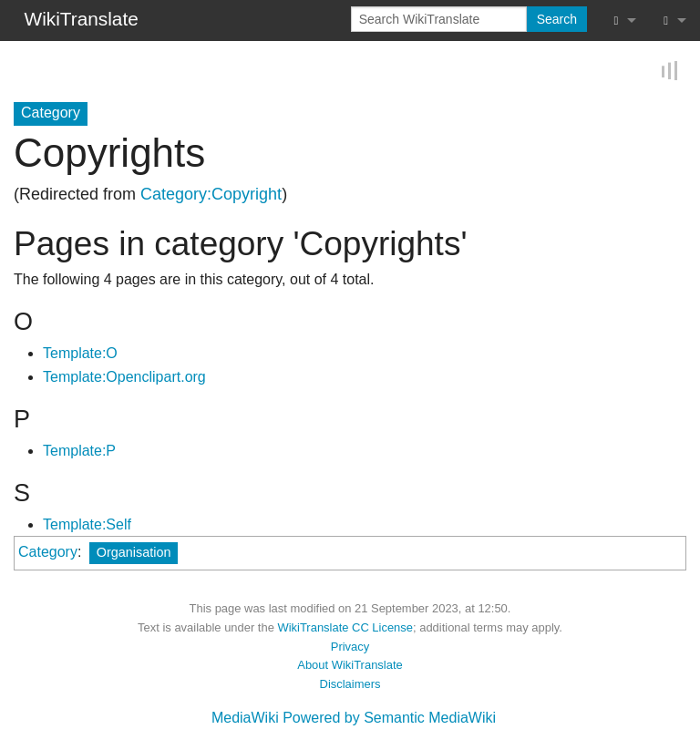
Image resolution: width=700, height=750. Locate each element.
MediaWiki (245, 718)
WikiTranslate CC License (345, 627)
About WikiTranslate (350, 665)
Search (557, 19)
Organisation (134, 552)
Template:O (80, 353)
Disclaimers (350, 684)
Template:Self (87, 524)
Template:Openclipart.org (124, 377)
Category (48, 552)
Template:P (79, 451)
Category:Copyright (211, 194)
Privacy (350, 647)
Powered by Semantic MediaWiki (389, 718)
